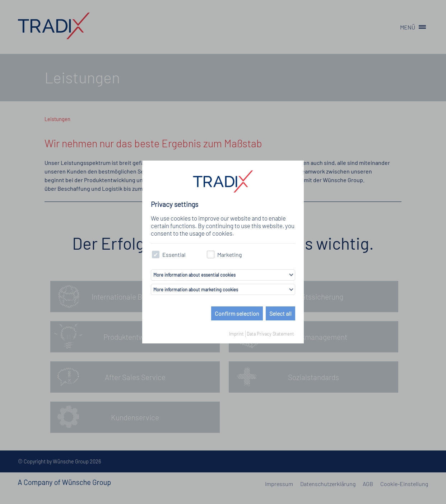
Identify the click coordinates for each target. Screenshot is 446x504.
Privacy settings (175, 204)
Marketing (224, 255)
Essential (169, 255)
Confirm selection (237, 313)
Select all (280, 313)
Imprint (236, 334)
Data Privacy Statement (270, 334)
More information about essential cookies (194, 275)
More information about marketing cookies (196, 290)
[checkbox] (156, 255)
